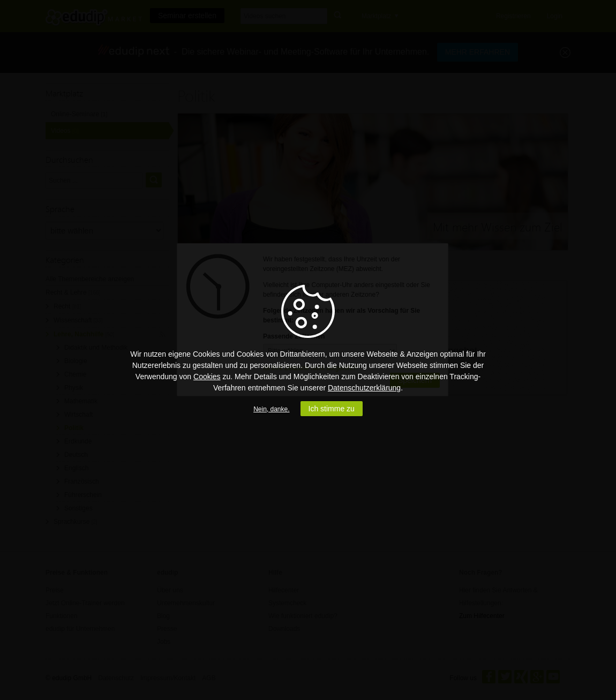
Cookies (207, 377)
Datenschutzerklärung (364, 388)
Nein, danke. (271, 409)
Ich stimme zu (332, 409)
